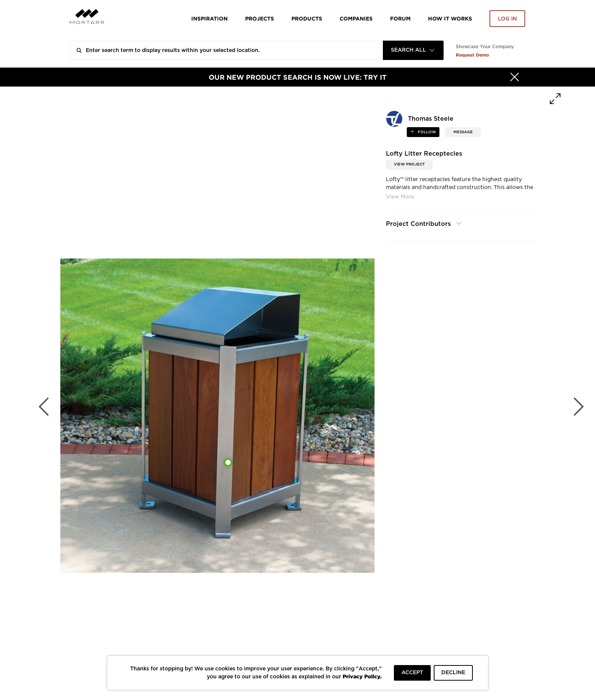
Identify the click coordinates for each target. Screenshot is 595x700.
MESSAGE (463, 132)
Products (307, 18)
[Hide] (515, 77)
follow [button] (426, 132)
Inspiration (209, 18)
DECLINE (453, 673)
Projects (260, 18)
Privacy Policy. (362, 676)
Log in (507, 19)
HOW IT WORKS (450, 18)
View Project (409, 164)
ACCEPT (412, 673)
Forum (400, 18)
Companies (356, 18)
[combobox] (413, 50)
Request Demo (472, 55)
